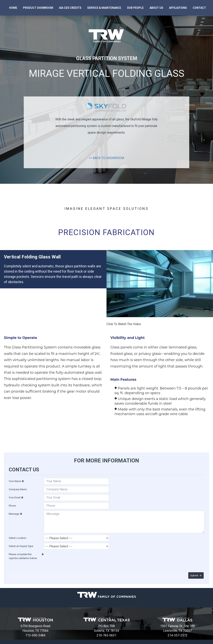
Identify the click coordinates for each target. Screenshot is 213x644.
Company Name (18, 489)
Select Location (18, 535)
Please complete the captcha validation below (23, 553)
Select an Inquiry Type (21, 543)
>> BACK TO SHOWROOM (106, 158)
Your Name (15, 481)
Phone (12, 505)
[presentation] (71, 555)
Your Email (15, 497)
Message (14, 513)
